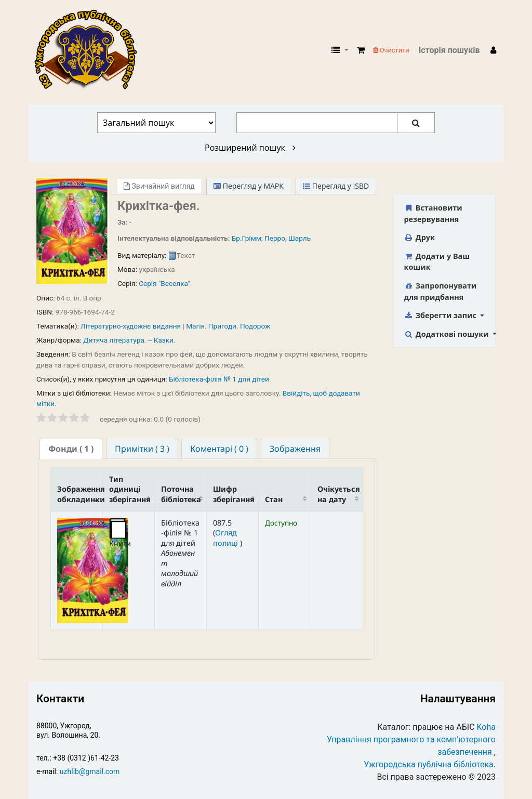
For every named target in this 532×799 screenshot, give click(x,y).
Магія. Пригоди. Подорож (228, 326)
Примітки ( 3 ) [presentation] (142, 449)
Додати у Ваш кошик (437, 262)
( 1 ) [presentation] (71, 449)
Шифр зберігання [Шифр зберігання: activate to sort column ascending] (234, 494)
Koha (486, 727)
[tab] (71, 449)
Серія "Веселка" (164, 283)
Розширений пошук (250, 148)
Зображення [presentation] (295, 449)
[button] (361, 50)
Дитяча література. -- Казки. (129, 340)
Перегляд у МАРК (249, 186)
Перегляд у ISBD (336, 186)
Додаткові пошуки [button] (448, 334)
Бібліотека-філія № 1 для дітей (219, 379)
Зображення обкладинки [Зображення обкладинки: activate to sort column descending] (80, 494)
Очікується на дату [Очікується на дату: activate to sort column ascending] (339, 494)
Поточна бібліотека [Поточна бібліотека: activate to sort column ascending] (181, 494)
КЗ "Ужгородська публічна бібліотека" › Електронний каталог (90, 50)
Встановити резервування (433, 213)
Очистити (391, 50)
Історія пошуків (449, 50)
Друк (420, 237)
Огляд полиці (227, 538)
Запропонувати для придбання (441, 291)
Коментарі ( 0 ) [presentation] (219, 449)
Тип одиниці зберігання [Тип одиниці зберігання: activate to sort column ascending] (130, 489)
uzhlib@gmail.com (90, 771)
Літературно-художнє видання (131, 326)
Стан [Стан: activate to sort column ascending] (274, 499)
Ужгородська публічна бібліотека (429, 764)
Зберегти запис (441, 315)
